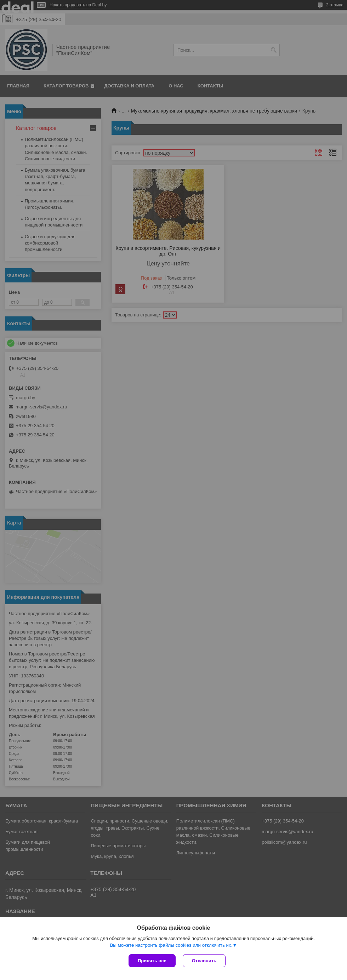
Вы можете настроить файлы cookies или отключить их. (171, 945)
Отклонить (204, 961)
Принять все (152, 961)
